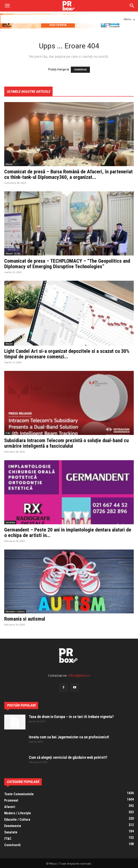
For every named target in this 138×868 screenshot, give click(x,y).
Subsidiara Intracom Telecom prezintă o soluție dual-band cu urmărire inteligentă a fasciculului (66, 443)
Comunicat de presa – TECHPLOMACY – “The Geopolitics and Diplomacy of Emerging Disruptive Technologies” (67, 264)
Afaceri (9, 164)
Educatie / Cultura (15, 611)
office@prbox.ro (79, 675)
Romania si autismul (25, 619)
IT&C (8, 433)
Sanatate (10, 522)
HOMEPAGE (80, 70)
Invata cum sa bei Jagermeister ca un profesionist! (69, 737)
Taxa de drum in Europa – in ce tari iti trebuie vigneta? (71, 717)
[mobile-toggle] (7, 6)
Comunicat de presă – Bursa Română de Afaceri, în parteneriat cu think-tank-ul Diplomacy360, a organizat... (68, 174)
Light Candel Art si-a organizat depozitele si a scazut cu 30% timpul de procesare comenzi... (67, 354)
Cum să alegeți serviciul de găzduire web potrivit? (68, 757)
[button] (132, 6)
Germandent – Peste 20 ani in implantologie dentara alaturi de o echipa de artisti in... (68, 533)
